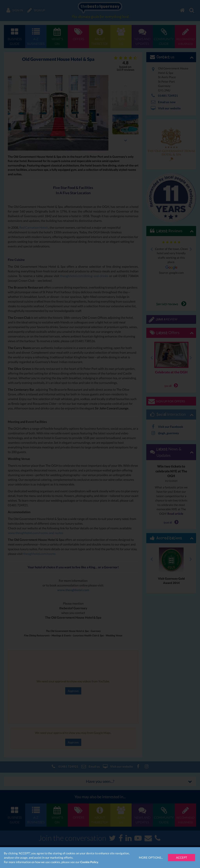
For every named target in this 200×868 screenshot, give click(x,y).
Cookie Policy (89, 862)
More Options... (151, 857)
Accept (182, 857)
